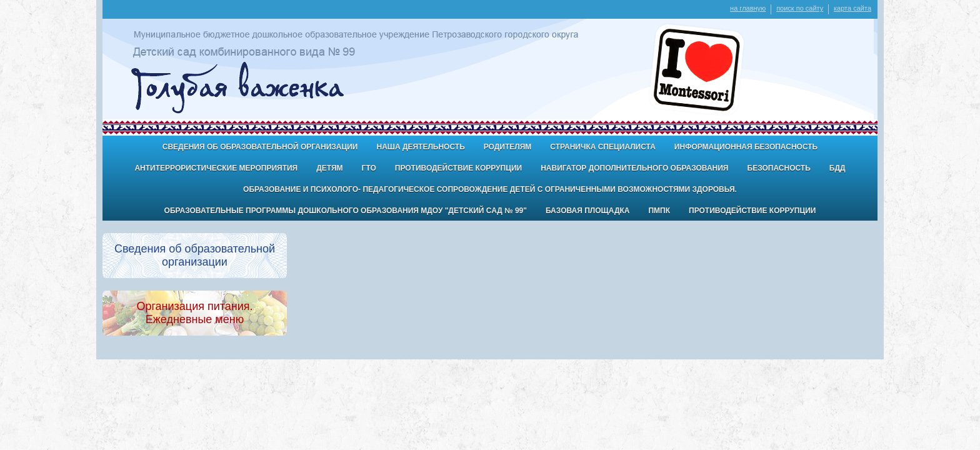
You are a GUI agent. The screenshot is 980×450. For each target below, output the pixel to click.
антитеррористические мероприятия (216, 168)
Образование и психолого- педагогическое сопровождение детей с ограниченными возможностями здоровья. (490, 189)
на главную (748, 8)
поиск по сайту (800, 8)
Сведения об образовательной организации (260, 147)
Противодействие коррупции (458, 168)
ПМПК (659, 211)
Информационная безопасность (746, 147)
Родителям (508, 147)
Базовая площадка (587, 211)
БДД (837, 168)
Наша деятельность (420, 147)
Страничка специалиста (603, 147)
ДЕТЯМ (329, 168)
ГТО (369, 168)
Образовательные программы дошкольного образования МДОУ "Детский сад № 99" (346, 211)
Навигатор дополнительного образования (634, 168)
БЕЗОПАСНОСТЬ (779, 168)
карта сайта (852, 8)
